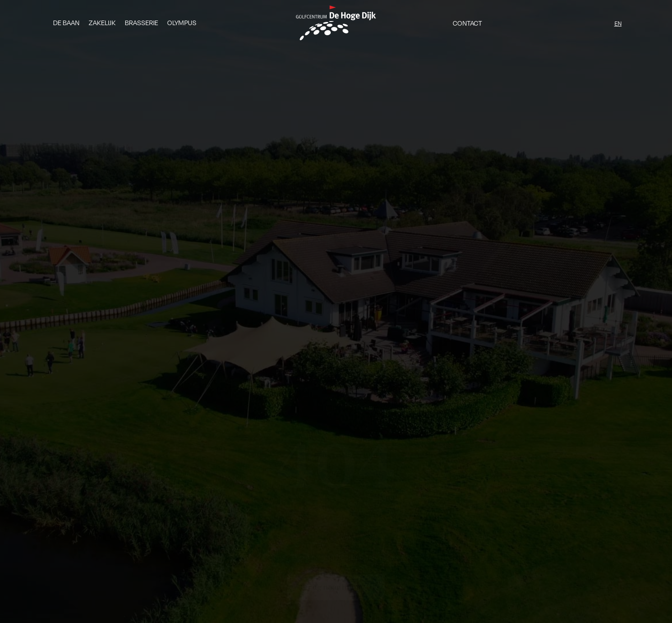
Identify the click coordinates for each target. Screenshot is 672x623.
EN (618, 23)
